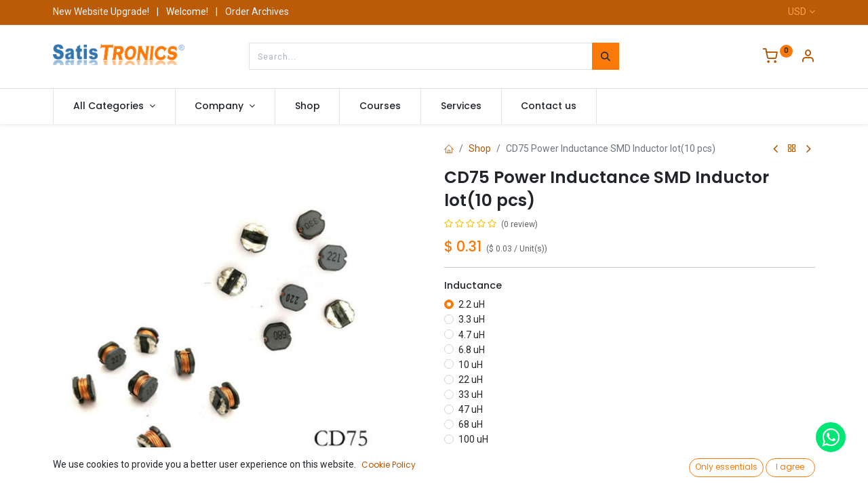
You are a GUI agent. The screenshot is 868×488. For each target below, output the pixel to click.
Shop (480, 148)
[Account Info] (808, 58)
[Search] (606, 56)
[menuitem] (308, 106)
